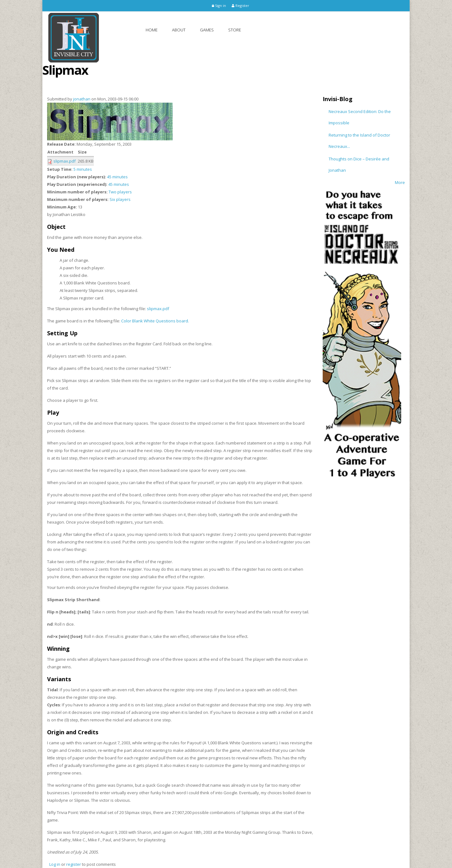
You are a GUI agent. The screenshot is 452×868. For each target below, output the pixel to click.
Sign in (219, 5)
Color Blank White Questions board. (155, 321)
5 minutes (83, 169)
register (74, 864)
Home (152, 30)
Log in (55, 864)
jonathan (82, 99)
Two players (120, 192)
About (179, 30)
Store (235, 30)
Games (207, 30)
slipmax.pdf (65, 161)
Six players (120, 199)
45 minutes (117, 177)
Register (240, 5)
